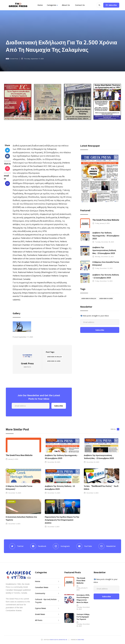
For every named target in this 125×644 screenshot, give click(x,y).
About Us (66, 5)
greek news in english (54, 357)
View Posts (27, 367)
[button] (52, 5)
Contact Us (80, 5)
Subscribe (113, 5)
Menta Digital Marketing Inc (59, 640)
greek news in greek (54, 361)
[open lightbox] (22, 327)
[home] (18, 5)
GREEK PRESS (81, 640)
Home (40, 5)
